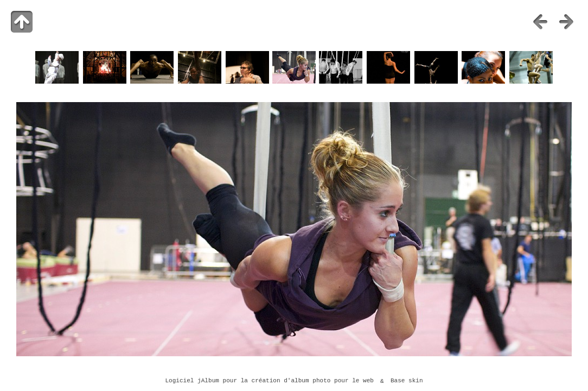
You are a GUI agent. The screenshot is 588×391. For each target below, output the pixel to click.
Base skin (407, 381)
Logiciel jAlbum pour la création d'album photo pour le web (269, 381)
